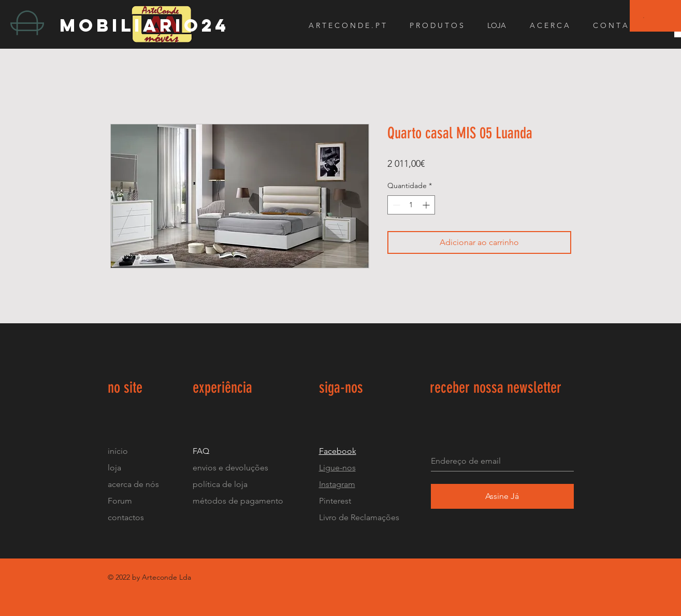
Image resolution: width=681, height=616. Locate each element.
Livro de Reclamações (359, 517)
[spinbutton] (411, 205)
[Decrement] (395, 205)
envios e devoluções (230, 468)
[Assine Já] (502, 496)
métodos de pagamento (238, 501)
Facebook (338, 451)
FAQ (201, 451)
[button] (644, 17)
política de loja (221, 484)
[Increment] (427, 205)
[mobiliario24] (152, 25)
